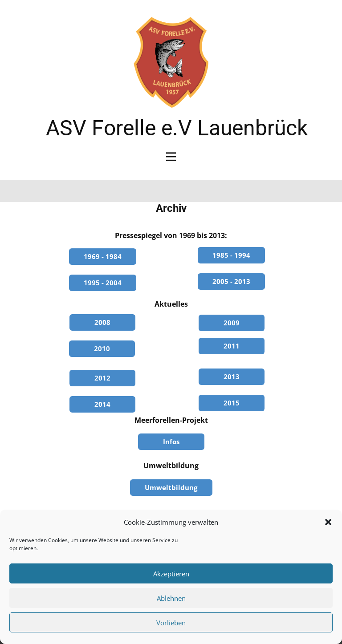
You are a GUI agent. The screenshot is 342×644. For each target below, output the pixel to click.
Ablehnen (171, 598)
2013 (232, 377)
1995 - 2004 (103, 283)
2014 (102, 404)
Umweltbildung (171, 487)
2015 (232, 403)
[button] (328, 522)
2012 (102, 378)
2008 (102, 322)
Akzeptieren (171, 574)
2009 (232, 323)
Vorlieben (171, 623)
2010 (102, 348)
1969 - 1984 (103, 256)
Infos (171, 441)
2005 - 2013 (231, 281)
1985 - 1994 (231, 255)
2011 (232, 346)
